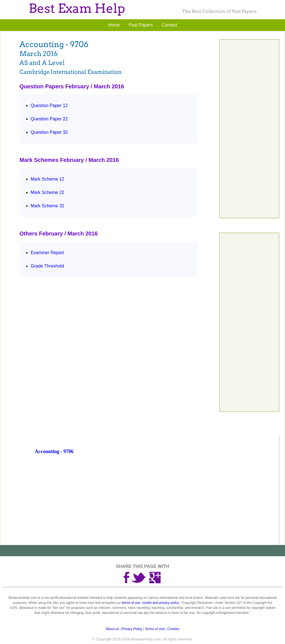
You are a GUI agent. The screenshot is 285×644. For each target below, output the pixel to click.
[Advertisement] (156, 504)
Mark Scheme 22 (47, 192)
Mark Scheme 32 (47, 206)
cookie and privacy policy (160, 603)
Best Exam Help (77, 8)
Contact (169, 25)
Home (114, 25)
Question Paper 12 (49, 105)
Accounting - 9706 (54, 451)
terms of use (131, 603)
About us (112, 629)
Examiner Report (47, 253)
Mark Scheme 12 (47, 179)
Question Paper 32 (49, 132)
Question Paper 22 (49, 119)
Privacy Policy (132, 629)
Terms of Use (155, 629)
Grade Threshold (47, 266)
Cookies (173, 629)
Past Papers (141, 25)
